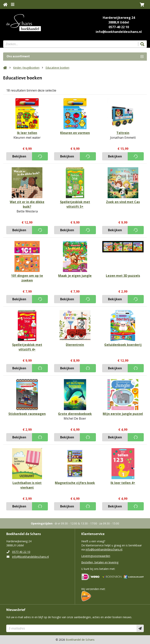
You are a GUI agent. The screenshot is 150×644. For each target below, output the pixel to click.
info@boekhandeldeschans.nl (119, 32)
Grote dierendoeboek (75, 414)
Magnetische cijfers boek (75, 483)
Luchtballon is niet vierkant (27, 485)
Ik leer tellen (27, 133)
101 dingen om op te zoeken (27, 278)
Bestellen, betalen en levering (100, 562)
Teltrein (123, 133)
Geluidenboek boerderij (123, 345)
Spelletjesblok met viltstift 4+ (27, 347)
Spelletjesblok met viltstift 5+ (75, 204)
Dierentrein (75, 345)
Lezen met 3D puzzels (123, 276)
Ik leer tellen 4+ (123, 483)
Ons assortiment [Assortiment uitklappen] (18, 57)
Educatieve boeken (57, 68)
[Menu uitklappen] (13, 4)
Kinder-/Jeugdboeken (26, 68)
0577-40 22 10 (119, 27)
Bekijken (19, 156)
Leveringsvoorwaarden (96, 556)
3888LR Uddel (119, 22)
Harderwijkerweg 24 (119, 18)
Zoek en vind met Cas (123, 202)
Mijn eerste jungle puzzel (123, 414)
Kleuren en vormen (75, 133)
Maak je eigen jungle (75, 276)
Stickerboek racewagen (27, 414)
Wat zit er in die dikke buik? (27, 204)
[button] (142, 4)
